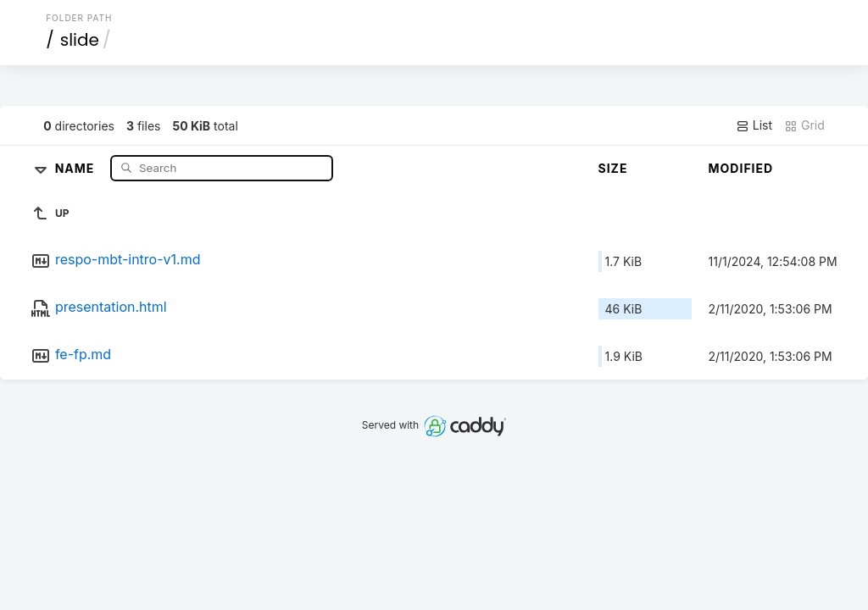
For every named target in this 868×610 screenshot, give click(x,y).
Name (77, 167)
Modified (741, 168)
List (754, 125)
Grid (804, 125)
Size (613, 168)
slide (80, 40)
